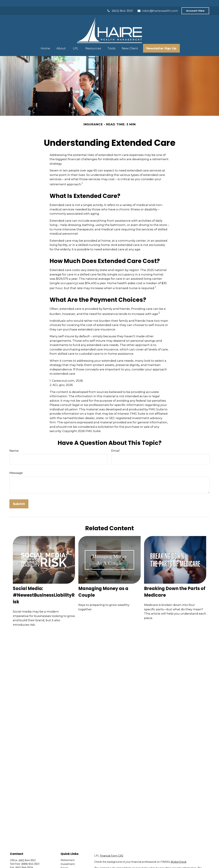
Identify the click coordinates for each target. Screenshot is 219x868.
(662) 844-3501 (120, 4)
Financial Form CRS (112, 849)
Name (14, 444)
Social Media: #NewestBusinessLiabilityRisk (44, 589)
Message (16, 466)
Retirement (68, 854)
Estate (65, 862)
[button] (46, 42)
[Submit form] (19, 497)
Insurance (66, 865)
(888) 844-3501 (30, 857)
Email (115, 444)
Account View (195, 4)
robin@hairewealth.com (158, 4)
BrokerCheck (179, 855)
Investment (68, 858)
